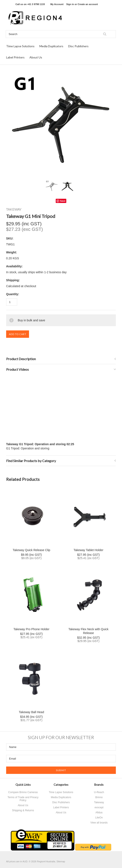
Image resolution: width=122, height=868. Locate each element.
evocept (99, 807)
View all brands (99, 823)
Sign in (70, 4)
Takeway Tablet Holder (88, 550)
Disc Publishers (78, 46)
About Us (36, 57)
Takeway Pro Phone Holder (32, 629)
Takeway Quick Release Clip (31, 550)
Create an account (88, 4)
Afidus (99, 813)
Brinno (99, 797)
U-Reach (99, 792)
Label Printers (15, 57)
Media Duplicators (51, 46)
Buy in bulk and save (31, 320)
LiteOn (99, 818)
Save (63, 201)
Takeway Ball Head (31, 712)
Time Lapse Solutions (20, 46)
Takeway (99, 802)
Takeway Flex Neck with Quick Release (88, 631)
